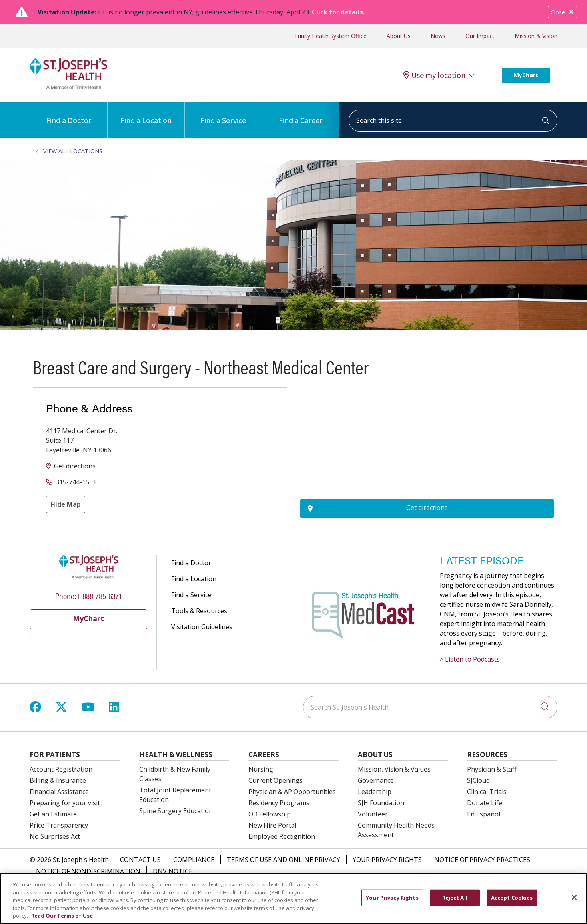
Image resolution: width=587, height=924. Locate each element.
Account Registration (61, 769)
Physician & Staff (492, 769)
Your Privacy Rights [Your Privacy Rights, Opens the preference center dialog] (392, 898)
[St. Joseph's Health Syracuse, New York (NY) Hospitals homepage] (68, 88)
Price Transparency (59, 825)
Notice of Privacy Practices (482, 860)
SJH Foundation (381, 803)
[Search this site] (453, 121)
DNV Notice (173, 871)
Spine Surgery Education (176, 811)
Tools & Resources (199, 611)
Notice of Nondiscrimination (88, 871)
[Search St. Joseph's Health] (430, 707)
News (438, 36)
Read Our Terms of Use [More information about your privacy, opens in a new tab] (62, 916)
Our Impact (480, 36)
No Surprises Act (55, 836)
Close (563, 12)
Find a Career (300, 114)
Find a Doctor (69, 114)
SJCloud (478, 780)
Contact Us (140, 860)
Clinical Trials (487, 792)
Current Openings (276, 780)
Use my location (434, 75)
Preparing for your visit (65, 803)
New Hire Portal (272, 825)
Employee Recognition (282, 836)
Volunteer (373, 814)
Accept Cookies (512, 898)
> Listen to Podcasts (470, 659)
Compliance (194, 860)
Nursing (261, 769)
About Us (399, 36)
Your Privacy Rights (387, 860)
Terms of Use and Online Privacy (284, 860)
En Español (484, 814)
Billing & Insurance (58, 780)
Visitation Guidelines (202, 627)
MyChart (526, 75)
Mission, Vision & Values (394, 769)
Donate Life (485, 803)
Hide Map (66, 504)
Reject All (455, 898)
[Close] (574, 898)
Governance (376, 780)
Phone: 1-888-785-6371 (88, 595)
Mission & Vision (536, 36)
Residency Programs (279, 803)
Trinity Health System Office (330, 36)
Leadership (375, 792)
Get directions (75, 466)
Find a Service (223, 114)
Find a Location (146, 114)
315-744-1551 (76, 482)
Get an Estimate (53, 814)
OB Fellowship (270, 814)
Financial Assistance (59, 792)
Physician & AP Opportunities (292, 792)
